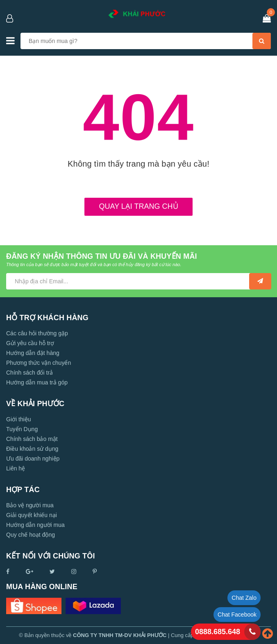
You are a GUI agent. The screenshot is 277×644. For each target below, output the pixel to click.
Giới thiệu (19, 419)
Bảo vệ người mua (30, 505)
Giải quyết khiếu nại (32, 515)
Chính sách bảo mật (32, 439)
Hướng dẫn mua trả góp (37, 382)
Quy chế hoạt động (31, 535)
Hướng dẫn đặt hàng (33, 353)
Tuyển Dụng (22, 429)
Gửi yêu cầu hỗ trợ (30, 343)
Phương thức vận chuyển (39, 363)
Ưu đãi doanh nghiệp (33, 459)
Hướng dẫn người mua (35, 525)
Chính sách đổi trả (30, 373)
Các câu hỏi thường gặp (37, 333)
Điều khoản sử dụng (32, 449)
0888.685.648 (218, 632)
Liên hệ (16, 468)
